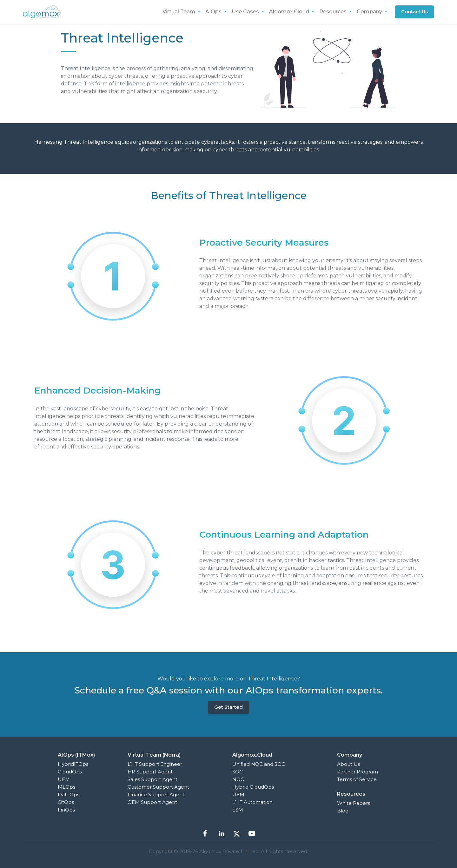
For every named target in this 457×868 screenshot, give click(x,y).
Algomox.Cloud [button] (289, 12)
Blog (343, 811)
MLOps (66, 787)
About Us (348, 764)
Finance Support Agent (156, 795)
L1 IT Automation (252, 802)
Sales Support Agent (152, 779)
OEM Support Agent (152, 802)
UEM (64, 779)
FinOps (66, 810)
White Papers (354, 803)
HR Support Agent (150, 772)
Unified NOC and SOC (259, 764)
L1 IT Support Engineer (155, 764)
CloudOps (70, 772)
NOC (238, 779)
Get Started (228, 707)
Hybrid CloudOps (253, 787)
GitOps (66, 802)
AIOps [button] (214, 12)
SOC (238, 772)
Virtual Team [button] (179, 12)
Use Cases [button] (246, 12)
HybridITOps (73, 764)
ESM (238, 810)
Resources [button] (333, 12)
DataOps (69, 795)
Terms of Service (357, 779)
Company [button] (370, 12)
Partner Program (358, 772)
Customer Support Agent (158, 787)
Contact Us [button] (414, 12)
